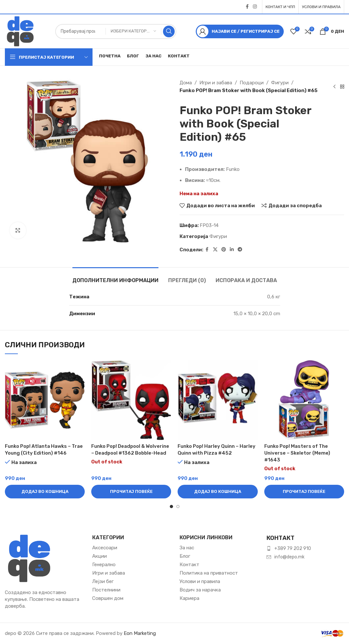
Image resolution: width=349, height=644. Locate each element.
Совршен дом (108, 598)
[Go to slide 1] (171, 507)
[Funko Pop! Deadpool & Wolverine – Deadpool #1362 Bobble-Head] (131, 400)
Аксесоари (105, 548)
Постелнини (106, 590)
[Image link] (29, 558)
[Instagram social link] (255, 7)
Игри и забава (216, 83)
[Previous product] (334, 87)
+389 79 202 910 (293, 549)
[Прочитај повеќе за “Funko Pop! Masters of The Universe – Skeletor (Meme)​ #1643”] (304, 492)
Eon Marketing (140, 633)
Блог (185, 556)
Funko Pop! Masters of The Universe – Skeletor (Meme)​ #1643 (297, 453)
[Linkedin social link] (232, 250)
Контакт (189, 565)
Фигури (280, 83)
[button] (45, 492)
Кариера (189, 598)
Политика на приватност (209, 573)
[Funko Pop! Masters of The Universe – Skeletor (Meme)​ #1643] (304, 400)
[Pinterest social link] (224, 250)
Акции (100, 556)
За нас (187, 548)
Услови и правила (200, 581)
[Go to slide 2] (178, 507)
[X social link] (215, 250)
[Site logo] (20, 31)
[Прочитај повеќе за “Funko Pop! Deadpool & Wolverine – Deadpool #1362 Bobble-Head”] (131, 492)
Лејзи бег (103, 581)
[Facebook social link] (247, 7)
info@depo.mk (289, 557)
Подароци (252, 83)
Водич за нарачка (200, 590)
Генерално (104, 565)
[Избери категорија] (133, 31)
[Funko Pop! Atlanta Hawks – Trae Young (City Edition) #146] (45, 400)
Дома (186, 83)
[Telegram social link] (240, 250)
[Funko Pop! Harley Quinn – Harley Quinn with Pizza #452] (218, 400)
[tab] (115, 277)
